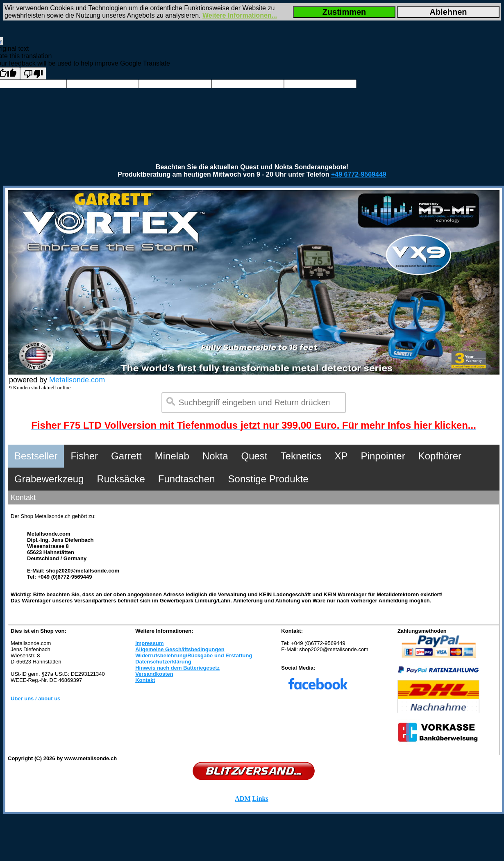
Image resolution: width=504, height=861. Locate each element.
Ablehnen (448, 12)
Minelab (172, 456)
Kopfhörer (440, 456)
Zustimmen (344, 12)
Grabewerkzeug (49, 479)
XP (341, 456)
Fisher (84, 456)
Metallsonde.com (77, 380)
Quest (254, 456)
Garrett (126, 456)
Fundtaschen (187, 479)
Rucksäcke (121, 479)
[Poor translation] (33, 73)
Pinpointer (383, 456)
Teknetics (301, 456)
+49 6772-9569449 (359, 174)
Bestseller (36, 456)
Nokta (215, 456)
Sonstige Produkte (268, 479)
